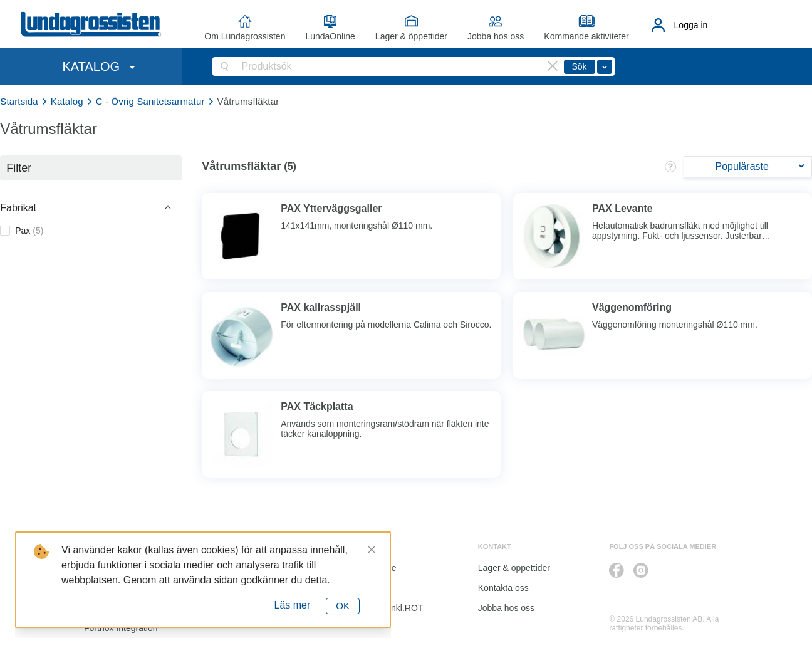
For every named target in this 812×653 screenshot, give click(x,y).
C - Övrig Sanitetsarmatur (150, 101)
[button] (91, 207)
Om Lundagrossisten (245, 36)
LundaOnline (330, 36)
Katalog (67, 101)
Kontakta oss (503, 588)
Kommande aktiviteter (586, 36)
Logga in (691, 25)
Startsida (19, 101)
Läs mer (293, 605)
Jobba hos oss (496, 36)
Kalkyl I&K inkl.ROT (385, 608)
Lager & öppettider (411, 36)
